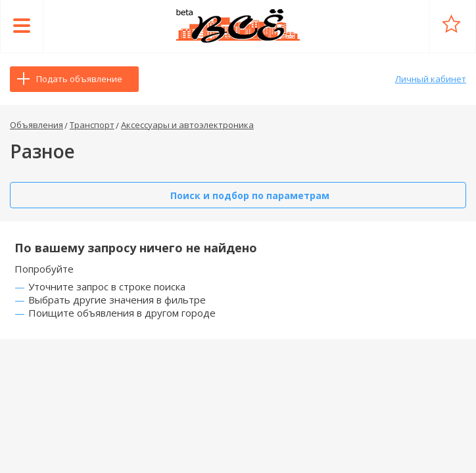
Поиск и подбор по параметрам (250, 195)
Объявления (36, 125)
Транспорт (92, 125)
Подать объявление (79, 79)
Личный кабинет (431, 79)
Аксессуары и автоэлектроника (187, 125)
